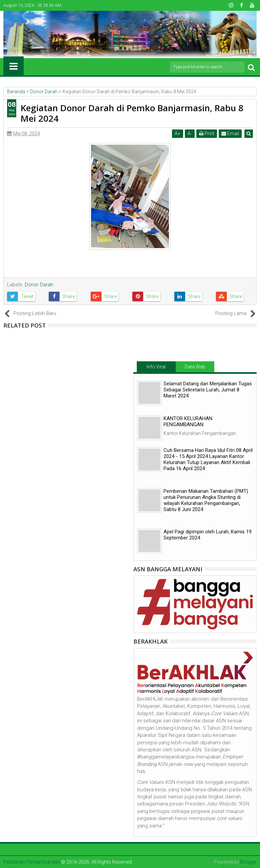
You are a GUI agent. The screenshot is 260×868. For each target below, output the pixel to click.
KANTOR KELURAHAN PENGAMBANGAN (188, 421)
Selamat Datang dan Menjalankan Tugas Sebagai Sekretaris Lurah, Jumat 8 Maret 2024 (208, 390)
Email (231, 134)
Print (207, 134)
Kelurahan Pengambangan (32, 862)
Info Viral (156, 367)
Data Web (195, 367)
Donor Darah (39, 285)
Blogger (248, 862)
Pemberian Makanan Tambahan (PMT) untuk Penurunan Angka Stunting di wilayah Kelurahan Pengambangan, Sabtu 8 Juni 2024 (206, 500)
